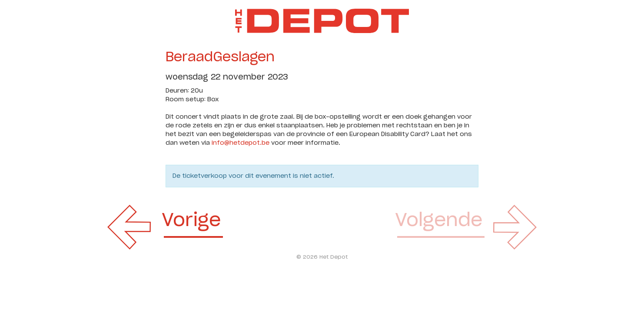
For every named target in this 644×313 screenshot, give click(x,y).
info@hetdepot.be (241, 143)
